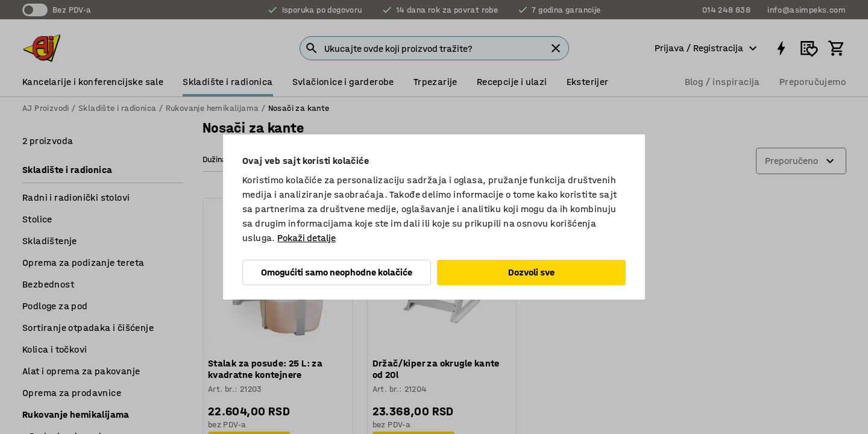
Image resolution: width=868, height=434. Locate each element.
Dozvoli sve (531, 272)
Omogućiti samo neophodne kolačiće (337, 272)
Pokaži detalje (307, 238)
